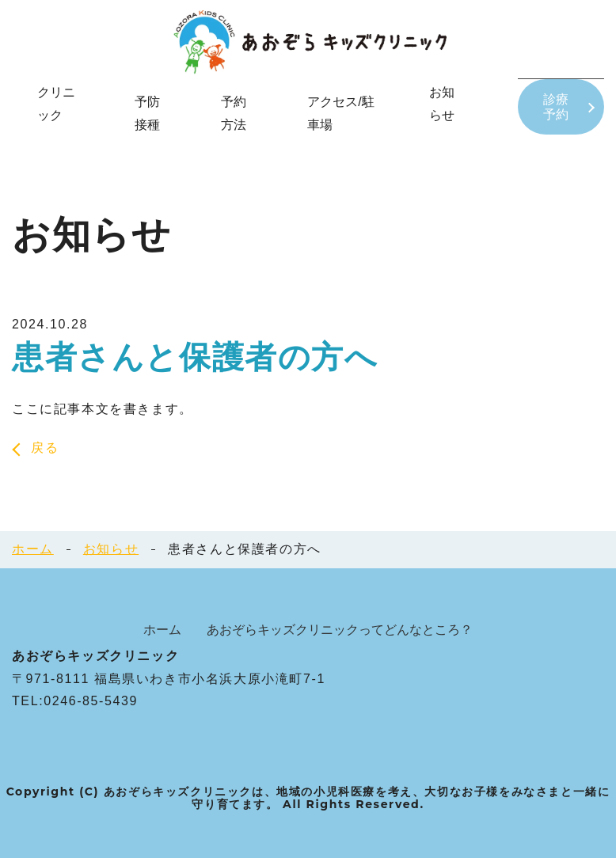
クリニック (56, 104)
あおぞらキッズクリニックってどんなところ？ (340, 630)
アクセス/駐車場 (339, 113)
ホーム (33, 549)
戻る (45, 448)
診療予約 (557, 106)
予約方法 (232, 113)
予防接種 (146, 113)
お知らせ (111, 549)
